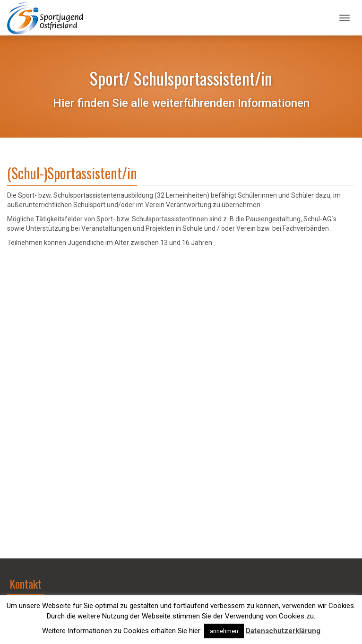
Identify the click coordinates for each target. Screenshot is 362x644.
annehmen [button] (224, 631)
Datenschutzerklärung (283, 631)
